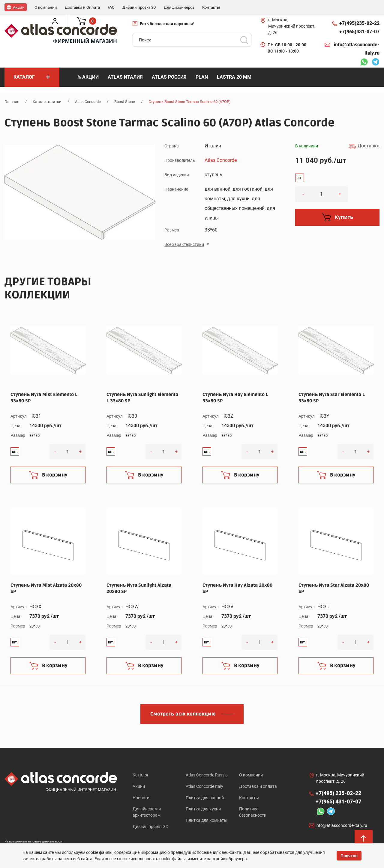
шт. (300, 177)
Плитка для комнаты (207, 821)
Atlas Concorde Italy (204, 786)
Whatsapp (364, 62)
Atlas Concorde (88, 101)
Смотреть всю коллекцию (183, 714)
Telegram (376, 62)
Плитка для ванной (205, 798)
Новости (141, 798)
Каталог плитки (47, 101)
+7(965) (359, 32)
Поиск (244, 40)
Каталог (141, 775)
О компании (251, 775)
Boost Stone (125, 101)
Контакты (249, 798)
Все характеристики (184, 244)
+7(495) (359, 23)
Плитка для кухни (203, 810)
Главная (12, 101)
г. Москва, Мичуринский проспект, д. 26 (292, 26)
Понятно (349, 856)
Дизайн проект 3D (150, 828)
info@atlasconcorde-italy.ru (357, 48)
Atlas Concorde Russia (207, 775)
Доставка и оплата (258, 786)
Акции (139, 786)
